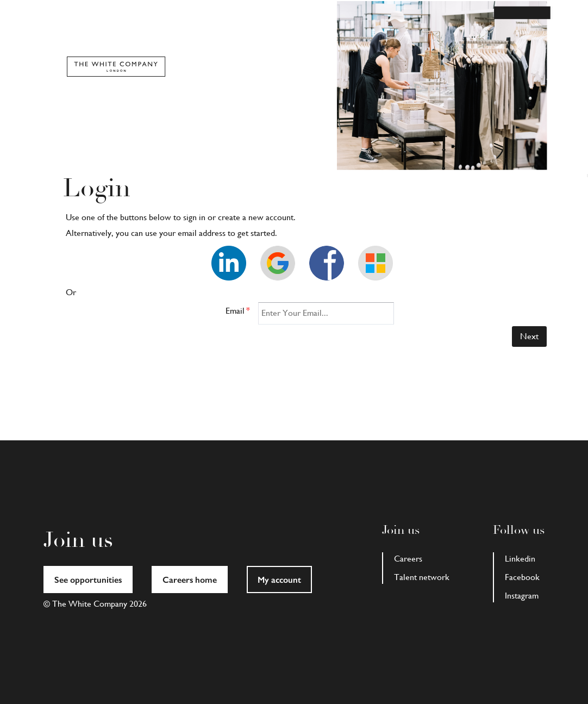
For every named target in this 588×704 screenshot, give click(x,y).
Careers (408, 559)
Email (238, 311)
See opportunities (88, 580)
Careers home (190, 580)
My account (279, 580)
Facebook (522, 577)
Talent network (422, 577)
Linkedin (520, 559)
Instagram (522, 596)
